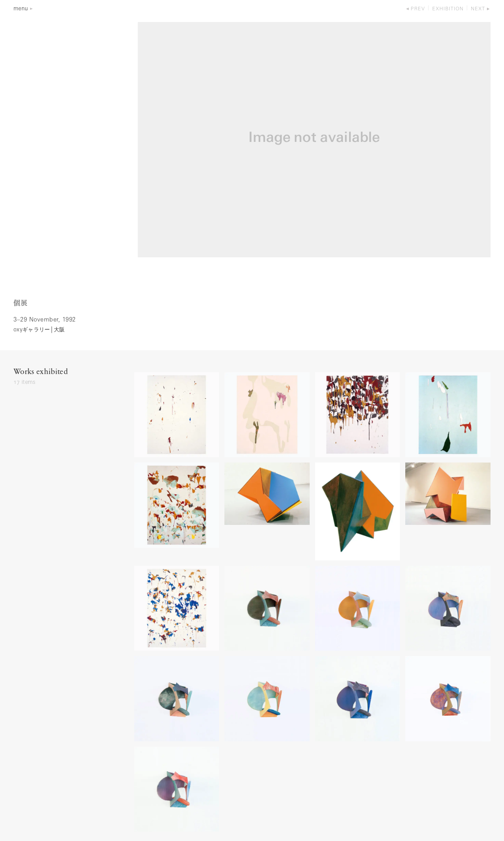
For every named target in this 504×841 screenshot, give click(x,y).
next (478, 9)
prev (418, 9)
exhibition (448, 9)
